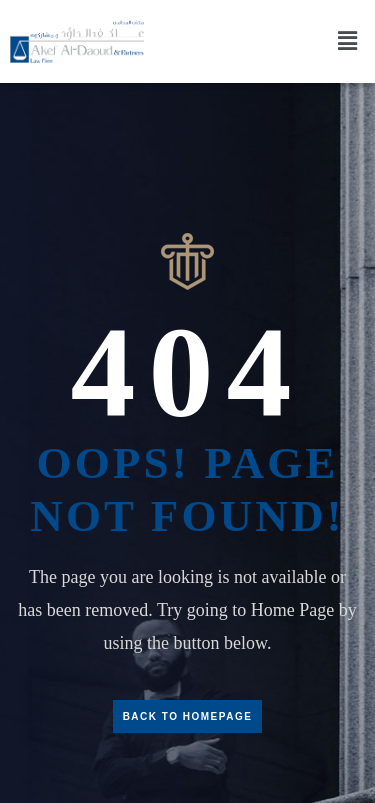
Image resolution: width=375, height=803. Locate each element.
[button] (348, 41)
